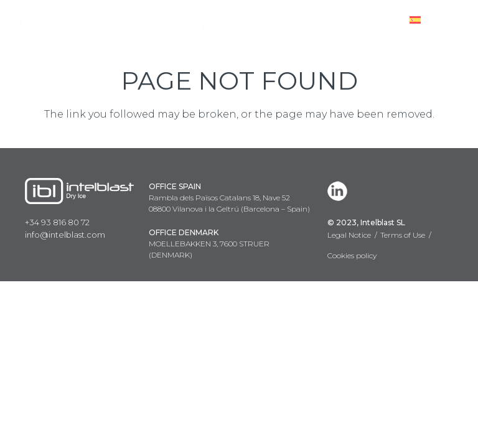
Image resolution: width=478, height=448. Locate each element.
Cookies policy (352, 255)
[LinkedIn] (340, 191)
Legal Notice (349, 235)
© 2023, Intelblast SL (366, 222)
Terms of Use (403, 235)
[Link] (239, 22)
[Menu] (459, 22)
